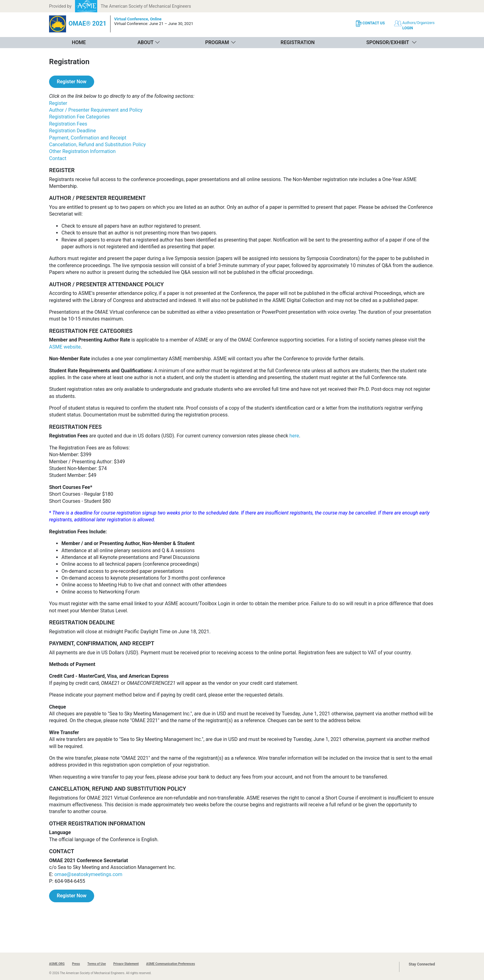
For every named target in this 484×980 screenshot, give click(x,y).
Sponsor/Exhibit (388, 42)
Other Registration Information (82, 151)
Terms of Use (97, 964)
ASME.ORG (57, 964)
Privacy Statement (126, 964)
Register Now (72, 82)
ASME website (65, 347)
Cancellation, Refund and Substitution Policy (97, 145)
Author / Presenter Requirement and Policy (96, 110)
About (145, 42)
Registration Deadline (72, 131)
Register (58, 103)
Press (76, 964)
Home (79, 42)
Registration (298, 42)
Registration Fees (68, 124)
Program (217, 42)
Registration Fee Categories (79, 117)
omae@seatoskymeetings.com (88, 874)
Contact (58, 158)
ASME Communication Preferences (170, 964)
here (294, 436)
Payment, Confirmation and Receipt (88, 138)
